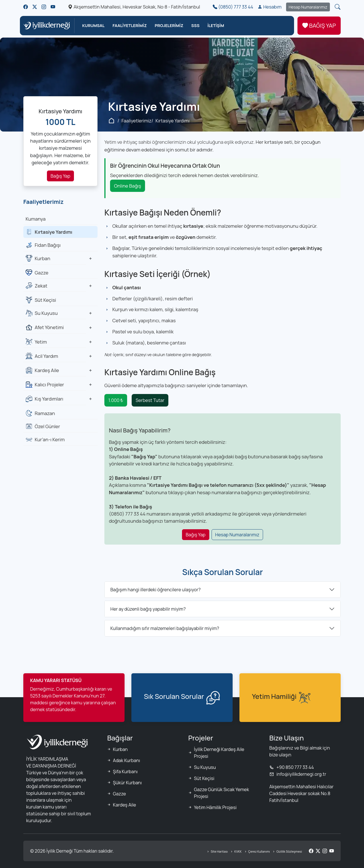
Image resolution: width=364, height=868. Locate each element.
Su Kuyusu (205, 767)
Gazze (119, 794)
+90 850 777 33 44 (292, 767)
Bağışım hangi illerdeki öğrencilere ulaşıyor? (156, 590)
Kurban (120, 749)
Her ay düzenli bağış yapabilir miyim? (148, 609)
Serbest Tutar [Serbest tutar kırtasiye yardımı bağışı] (150, 400)
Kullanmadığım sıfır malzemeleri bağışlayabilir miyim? (165, 628)
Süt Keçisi (204, 778)
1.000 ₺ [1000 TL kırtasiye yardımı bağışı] (116, 400)
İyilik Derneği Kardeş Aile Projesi (219, 753)
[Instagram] (325, 851)
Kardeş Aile (124, 805)
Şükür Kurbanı (127, 783)
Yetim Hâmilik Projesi (215, 807)
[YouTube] (332, 851)
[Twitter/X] (318, 851)
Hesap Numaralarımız (308, 7)
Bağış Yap (60, 176)
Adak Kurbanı (126, 760)
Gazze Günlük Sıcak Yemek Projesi (222, 793)
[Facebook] (311, 851)
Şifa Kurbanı (125, 771)
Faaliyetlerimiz (136, 121)
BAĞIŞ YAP (319, 26)
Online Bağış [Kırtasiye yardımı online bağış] (128, 186)
